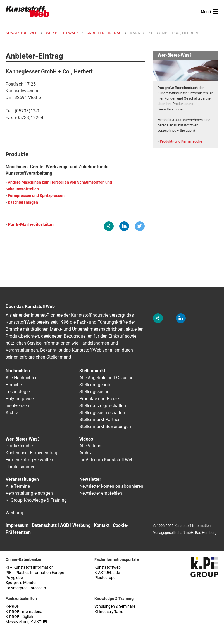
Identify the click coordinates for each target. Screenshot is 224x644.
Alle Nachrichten (22, 378)
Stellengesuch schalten (102, 413)
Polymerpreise (20, 399)
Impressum (17, 525)
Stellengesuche (94, 392)
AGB (65, 525)
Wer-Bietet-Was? (23, 439)
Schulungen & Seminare (115, 606)
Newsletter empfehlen (101, 493)
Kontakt (102, 525)
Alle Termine (18, 486)
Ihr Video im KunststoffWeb (106, 460)
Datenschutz (44, 525)
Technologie (18, 392)
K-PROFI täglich (19, 617)
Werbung (14, 513)
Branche (14, 385)
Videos (86, 439)
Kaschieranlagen (23, 202)
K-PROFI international (24, 612)
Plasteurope (105, 578)
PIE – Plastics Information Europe (35, 573)
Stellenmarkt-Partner (99, 420)
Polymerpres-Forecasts (26, 588)
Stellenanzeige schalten (103, 406)
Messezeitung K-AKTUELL (28, 622)
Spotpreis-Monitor (21, 583)
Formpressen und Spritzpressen (36, 196)
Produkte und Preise (99, 399)
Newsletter (90, 479)
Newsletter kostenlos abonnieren (111, 486)
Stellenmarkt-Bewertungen (105, 426)
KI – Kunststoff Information (30, 567)
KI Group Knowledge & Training (36, 500)
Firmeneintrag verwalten (29, 460)
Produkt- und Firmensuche (181, 141)
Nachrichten (18, 371)
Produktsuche (19, 446)
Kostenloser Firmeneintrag (31, 453)
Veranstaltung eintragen (29, 493)
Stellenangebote (95, 385)
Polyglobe (14, 578)
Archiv (12, 413)
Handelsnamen (21, 467)
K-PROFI (13, 606)
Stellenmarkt (92, 371)
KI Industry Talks (109, 612)
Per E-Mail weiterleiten (31, 224)
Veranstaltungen (22, 479)
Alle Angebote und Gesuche (106, 378)
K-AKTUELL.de (107, 573)
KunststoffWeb (108, 567)
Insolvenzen (17, 406)
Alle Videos (90, 446)
